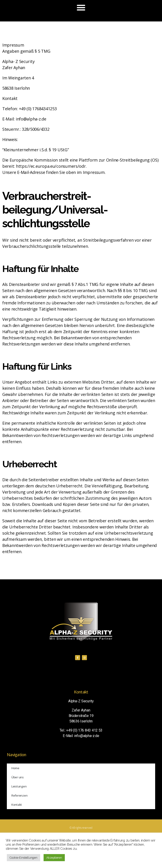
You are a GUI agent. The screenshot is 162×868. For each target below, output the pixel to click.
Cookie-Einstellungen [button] (24, 858)
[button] (81, 8)
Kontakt (17, 805)
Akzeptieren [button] (54, 858)
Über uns (18, 777)
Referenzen (19, 795)
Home (15, 768)
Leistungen (19, 786)
